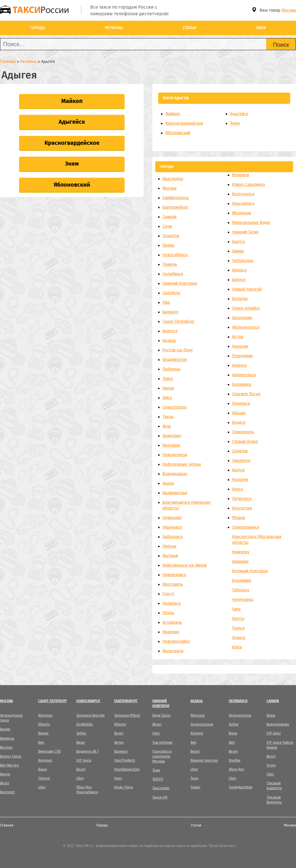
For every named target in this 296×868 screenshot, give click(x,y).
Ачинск (239, 638)
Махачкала (173, 651)
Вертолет (8, 792)
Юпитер (197, 733)
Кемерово (172, 436)
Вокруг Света (11, 756)
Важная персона (204, 760)
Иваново (171, 632)
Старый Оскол (245, 442)
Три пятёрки (162, 743)
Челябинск (173, 274)
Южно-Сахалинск (249, 184)
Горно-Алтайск (246, 308)
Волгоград (242, 508)
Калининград (175, 493)
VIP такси (84, 760)
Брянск (239, 280)
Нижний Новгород (180, 283)
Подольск (241, 403)
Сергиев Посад (246, 394)
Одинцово (172, 518)
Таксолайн (161, 788)
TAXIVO (158, 779)
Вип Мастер (9, 765)
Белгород (171, 445)
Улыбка (235, 760)
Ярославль (173, 584)
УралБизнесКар (127, 769)
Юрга (237, 647)
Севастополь (175, 407)
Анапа (168, 483)
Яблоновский (72, 185)
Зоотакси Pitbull (127, 715)
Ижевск (239, 270)
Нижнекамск (174, 575)
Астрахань (172, 622)
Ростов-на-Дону (178, 350)
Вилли (5, 774)
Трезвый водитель (274, 786)
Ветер (119, 743)
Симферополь (176, 198)
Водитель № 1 (87, 751)
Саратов (240, 451)
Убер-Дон (236, 769)
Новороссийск (176, 641)
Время (5, 729)
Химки (238, 251)
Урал (118, 778)
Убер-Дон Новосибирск (87, 790)
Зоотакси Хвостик (90, 715)
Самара (170, 217)
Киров (168, 388)
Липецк (169, 546)
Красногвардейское (72, 143)
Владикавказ (175, 474)
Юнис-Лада (124, 787)
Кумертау (241, 552)
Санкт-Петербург (178, 321)
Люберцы (171, 369)
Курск (237, 489)
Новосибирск (175, 255)
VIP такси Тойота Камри (280, 745)
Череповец (243, 600)
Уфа (166, 302)
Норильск (172, 603)
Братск (238, 242)
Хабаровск (173, 537)
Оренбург (172, 293)
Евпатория (242, 318)
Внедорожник (278, 724)
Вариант (121, 751)
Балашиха (242, 384)
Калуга (238, 470)
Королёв (240, 480)
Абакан (239, 413)
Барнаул (170, 312)
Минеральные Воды (251, 223)
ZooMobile (85, 724)
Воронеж (241, 175)
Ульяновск (172, 527)
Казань (169, 341)
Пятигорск (242, 499)
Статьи (189, 28)
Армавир (240, 562)
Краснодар (173, 179)
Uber (261, 28)
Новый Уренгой (247, 289)
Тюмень (170, 264)
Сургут (168, 594)
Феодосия (242, 213)
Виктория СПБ (49, 751)
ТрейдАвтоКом (240, 787)
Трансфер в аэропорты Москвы (162, 756)
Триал (195, 787)
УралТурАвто (125, 760)
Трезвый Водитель (274, 800)
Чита (236, 609)
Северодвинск (246, 527)
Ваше (43, 769)
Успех (271, 765)
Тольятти (171, 236)
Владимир (242, 581)
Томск (168, 379)
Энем (72, 164)
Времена (7, 738)
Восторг (6, 747)
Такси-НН (160, 797)
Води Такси (161, 715)
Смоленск (241, 461)
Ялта (167, 426)
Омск (167, 398)
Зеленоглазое (202, 724)
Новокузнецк (175, 455)
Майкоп (72, 101)
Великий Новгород (250, 571)
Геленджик (242, 356)
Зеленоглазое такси (11, 718)
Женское (45, 715)
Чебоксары (243, 261)
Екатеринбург (175, 207)
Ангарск (239, 365)
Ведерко (45, 760)
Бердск (239, 422)
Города (37, 28)
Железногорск (246, 327)
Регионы (114, 28)
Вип (41, 743)
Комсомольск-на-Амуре (185, 565)
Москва (289, 10)
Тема (156, 770)
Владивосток (175, 360)
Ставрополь (243, 432)
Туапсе (238, 628)
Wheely (44, 724)
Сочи (167, 226)
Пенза (168, 613)
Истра (238, 337)
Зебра (81, 733)
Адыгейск (72, 122)
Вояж (233, 733)
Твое (194, 778)
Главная (7, 825)
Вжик (81, 743)
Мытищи (170, 556)
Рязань (239, 518)
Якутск (238, 619)
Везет (5, 783)
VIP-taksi (274, 733)
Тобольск (241, 590)
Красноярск (243, 204)
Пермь (168, 245)
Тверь (168, 417)
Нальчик (240, 346)
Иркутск (170, 331)
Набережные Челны (182, 464)
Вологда (240, 299)
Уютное (44, 778)
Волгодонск (243, 194)
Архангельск (244, 375)
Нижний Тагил (245, 232)
